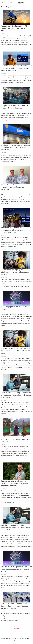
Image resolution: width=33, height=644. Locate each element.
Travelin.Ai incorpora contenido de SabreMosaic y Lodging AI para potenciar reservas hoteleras (16, 527)
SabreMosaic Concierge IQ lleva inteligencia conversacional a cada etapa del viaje (16, 272)
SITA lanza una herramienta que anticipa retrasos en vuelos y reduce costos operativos (16, 147)
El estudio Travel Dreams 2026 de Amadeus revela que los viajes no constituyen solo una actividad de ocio (16, 68)
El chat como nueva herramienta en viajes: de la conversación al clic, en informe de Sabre (16, 351)
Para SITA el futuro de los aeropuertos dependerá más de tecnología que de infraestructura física (15, 606)
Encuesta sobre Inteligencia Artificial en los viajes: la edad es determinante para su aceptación (16, 569)
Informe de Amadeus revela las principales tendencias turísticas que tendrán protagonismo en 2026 (16, 230)
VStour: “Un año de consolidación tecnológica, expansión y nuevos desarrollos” (13, 187)
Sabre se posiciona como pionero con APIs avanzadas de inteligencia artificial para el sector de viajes (16, 395)
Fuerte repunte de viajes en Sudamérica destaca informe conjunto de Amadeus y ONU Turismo (15, 439)
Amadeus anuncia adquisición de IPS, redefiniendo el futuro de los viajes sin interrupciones (15, 28)
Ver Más (16, 628)
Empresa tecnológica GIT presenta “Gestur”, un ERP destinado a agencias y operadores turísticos (15, 483)
